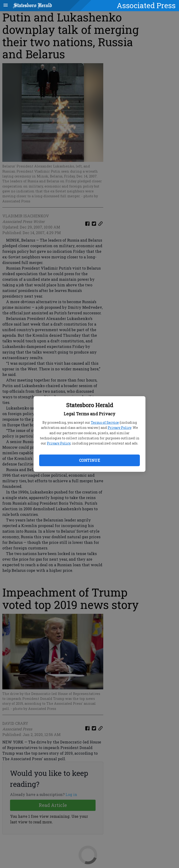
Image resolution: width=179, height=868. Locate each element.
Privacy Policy (119, 428)
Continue (89, 460)
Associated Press (146, 5)
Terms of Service (105, 422)
